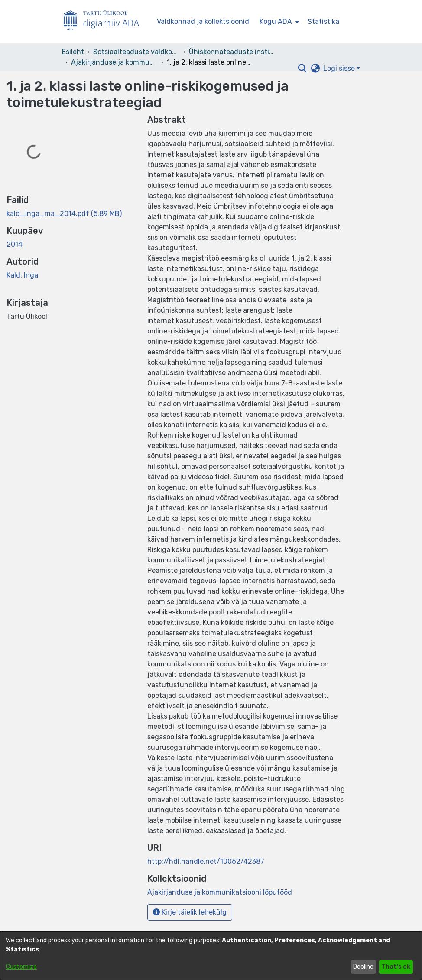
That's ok (396, 967)
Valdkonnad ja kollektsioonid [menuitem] (203, 21)
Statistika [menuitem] (323, 21)
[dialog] (211, 956)
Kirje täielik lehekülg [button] (190, 912)
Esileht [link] (73, 52)
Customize (21, 967)
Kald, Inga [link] (22, 275)
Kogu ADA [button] (276, 21)
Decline (363, 967)
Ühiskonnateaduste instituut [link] (232, 52)
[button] (302, 69)
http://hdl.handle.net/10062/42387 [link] (206, 861)
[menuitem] (278, 22)
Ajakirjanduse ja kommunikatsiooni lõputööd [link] (114, 62)
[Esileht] (105, 22)
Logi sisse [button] (340, 68)
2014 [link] (15, 244)
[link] (64, 214)
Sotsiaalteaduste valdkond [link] (136, 52)
